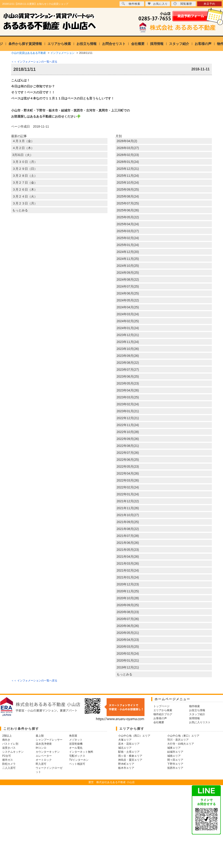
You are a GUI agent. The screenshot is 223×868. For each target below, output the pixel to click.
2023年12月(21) (128, 335)
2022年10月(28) (128, 432)
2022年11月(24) (128, 425)
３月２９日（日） (25, 169)
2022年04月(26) (128, 473)
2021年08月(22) (128, 529)
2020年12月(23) (128, 584)
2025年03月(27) (128, 231)
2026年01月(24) (128, 162)
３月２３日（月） (25, 203)
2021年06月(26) (128, 543)
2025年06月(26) (128, 210)
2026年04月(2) (127, 141)
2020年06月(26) (128, 626)
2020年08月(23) (128, 612)
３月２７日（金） (25, 183)
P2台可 (7, 756)
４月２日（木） (23, 148)
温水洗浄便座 (44, 744)
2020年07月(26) (128, 619)
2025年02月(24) (128, 238)
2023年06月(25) (128, 376)
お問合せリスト (114, 44)
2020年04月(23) (128, 640)
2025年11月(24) (128, 176)
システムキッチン (13, 752)
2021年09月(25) (128, 522)
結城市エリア (175, 752)
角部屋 (73, 736)
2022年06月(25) (128, 460)
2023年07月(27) (128, 370)
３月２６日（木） (25, 189)
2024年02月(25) (128, 321)
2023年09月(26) (128, 356)
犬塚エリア (125, 740)
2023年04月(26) (128, 390)
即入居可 (41, 764)
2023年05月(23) (128, 383)
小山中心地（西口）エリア (134, 736)
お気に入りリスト (200, 722)
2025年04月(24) (128, 224)
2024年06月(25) (128, 293)
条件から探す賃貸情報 (25, 44)
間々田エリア (175, 760)
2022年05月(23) (128, 467)
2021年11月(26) (128, 508)
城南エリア (174, 756)
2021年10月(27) (128, 515)
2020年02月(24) (128, 654)
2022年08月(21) (128, 446)
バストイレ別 (10, 744)
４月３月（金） (23, 141)
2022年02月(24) (128, 487)
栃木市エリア (126, 768)
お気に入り (158, 4)
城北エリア (125, 748)
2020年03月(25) (128, 647)
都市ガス (8, 760)
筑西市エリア (175, 768)
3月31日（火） (23, 155)
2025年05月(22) (128, 217)
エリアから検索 (59, 44)
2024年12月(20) (128, 252)
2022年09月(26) (128, 439)
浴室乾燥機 (76, 744)
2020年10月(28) (128, 598)
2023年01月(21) (128, 411)
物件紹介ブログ (163, 714)
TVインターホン (79, 760)
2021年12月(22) (128, 501)
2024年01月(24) (128, 328)
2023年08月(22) (128, 363)
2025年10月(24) (128, 183)
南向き (6, 740)
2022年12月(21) (128, 418)
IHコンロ (41, 748)
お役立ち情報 (87, 44)
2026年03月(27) (128, 148)
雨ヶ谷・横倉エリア (130, 756)
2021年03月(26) (128, 563)
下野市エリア (175, 764)
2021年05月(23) (128, 550)
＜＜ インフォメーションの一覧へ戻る (34, 62)
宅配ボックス (77, 756)
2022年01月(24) (128, 494)
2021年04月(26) (128, 557)
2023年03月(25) (128, 397)
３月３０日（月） (25, 162)
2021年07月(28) (128, 536)
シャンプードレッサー (49, 740)
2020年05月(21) (128, 633)
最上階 (40, 736)
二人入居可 (9, 768)
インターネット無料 (81, 752)
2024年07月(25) (128, 286)
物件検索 (131, 4)
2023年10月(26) (128, 349)
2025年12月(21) (128, 169)
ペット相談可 (77, 764)
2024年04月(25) (128, 307)
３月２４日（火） (25, 196)
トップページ (161, 706)
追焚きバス (9, 748)
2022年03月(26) (128, 480)
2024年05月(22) (128, 300)
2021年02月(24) (128, 570)
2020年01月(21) (128, 660)
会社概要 (138, 44)
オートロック (44, 760)
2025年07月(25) (128, 203)
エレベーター (44, 756)
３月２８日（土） (25, 176)
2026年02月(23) (128, 155)
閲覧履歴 (183, 4)
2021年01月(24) (128, 577)
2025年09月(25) (128, 189)
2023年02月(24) (128, 404)
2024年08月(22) (128, 280)
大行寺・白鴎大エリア (181, 744)
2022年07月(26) (128, 453)
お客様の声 (203, 44)
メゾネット (76, 740)
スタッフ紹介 (179, 44)
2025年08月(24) (128, 196)
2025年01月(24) (128, 245)
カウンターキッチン (48, 752)
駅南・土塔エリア (129, 752)
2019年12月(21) (128, 667)
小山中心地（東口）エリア (183, 736)
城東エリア (174, 748)
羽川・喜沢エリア (178, 740)
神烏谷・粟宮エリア (130, 760)
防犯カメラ (9, 764)
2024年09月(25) (128, 273)
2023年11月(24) (128, 342)
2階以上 (7, 736)
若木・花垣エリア (129, 744)
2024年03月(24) (128, 314)
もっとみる (20, 210)
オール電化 (76, 748)
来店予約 (209, 4)
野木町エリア (126, 764)
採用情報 (157, 44)
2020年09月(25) (128, 605)
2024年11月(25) (128, 259)
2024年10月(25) (128, 266)
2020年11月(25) (128, 591)
